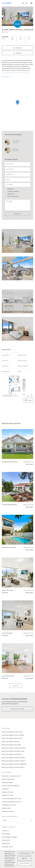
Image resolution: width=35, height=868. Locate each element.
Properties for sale (8, 792)
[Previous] (2, 16)
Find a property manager (9, 837)
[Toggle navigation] (31, 3)
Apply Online (6, 844)
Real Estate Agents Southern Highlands (14, 764)
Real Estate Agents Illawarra (11, 742)
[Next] (33, 16)
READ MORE (5, 77)
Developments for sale (9, 805)
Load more (16, 686)
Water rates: (5, 361)
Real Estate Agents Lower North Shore (14, 748)
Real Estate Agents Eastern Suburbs (13, 735)
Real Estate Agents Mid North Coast (13, 751)
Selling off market (7, 783)
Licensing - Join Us (7, 847)
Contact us (5, 831)
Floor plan (19, 53)
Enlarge (29, 400)
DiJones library (6, 808)
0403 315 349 (16, 143)
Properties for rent (8, 795)
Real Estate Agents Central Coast (12, 732)
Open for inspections (8, 779)
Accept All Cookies (24, 863)
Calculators (5, 789)
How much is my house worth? (11, 776)
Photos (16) (19, 48)
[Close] (33, 853)
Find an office (6, 840)
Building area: (6, 372)
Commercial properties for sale (11, 799)
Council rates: (6, 355)
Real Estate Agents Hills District (12, 738)
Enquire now (18, 214)
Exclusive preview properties (11, 786)
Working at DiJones (8, 812)
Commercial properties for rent (11, 802)
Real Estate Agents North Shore (12, 755)
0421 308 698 (16, 151)
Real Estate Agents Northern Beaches (14, 758)
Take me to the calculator (18, 709)
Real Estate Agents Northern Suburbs (13, 761)
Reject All (24, 858)
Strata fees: (5, 366)
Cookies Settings (24, 854)
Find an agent (6, 834)
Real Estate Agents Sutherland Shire (13, 767)
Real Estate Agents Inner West (11, 745)
